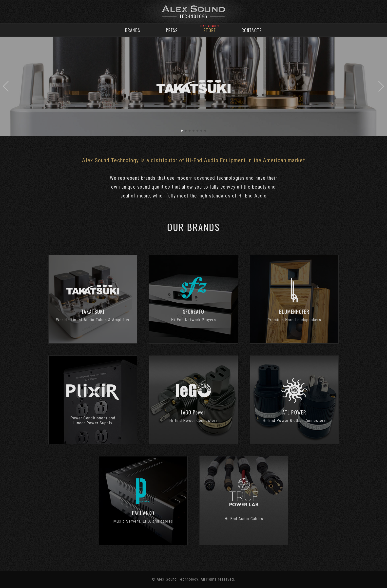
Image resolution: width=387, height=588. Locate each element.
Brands (133, 30)
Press (172, 30)
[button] (6, 86)
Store (210, 30)
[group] (193, 86)
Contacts (252, 30)
